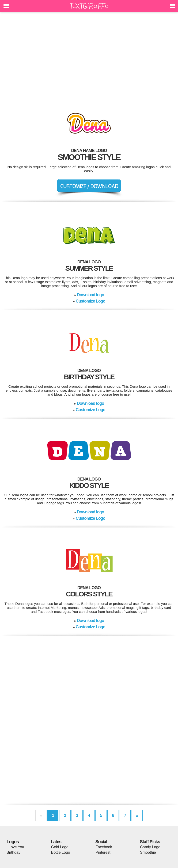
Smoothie (148, 852)
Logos (13, 842)
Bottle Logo (61, 852)
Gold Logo (60, 847)
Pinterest (103, 852)
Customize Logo (91, 301)
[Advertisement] (89, 59)
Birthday (13, 852)
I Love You (15, 847)
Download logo (91, 295)
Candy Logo (150, 847)
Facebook (104, 847)
